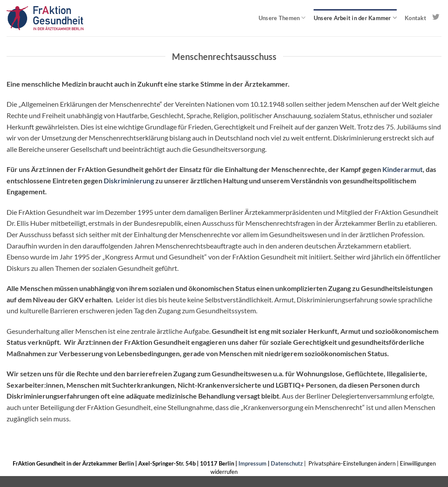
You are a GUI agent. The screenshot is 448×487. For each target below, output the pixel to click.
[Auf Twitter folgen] (436, 18)
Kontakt (415, 18)
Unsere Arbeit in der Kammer (355, 18)
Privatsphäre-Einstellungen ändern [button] (352, 463)
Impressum (252, 463)
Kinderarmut (402, 169)
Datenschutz (287, 463)
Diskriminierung (129, 180)
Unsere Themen (282, 18)
